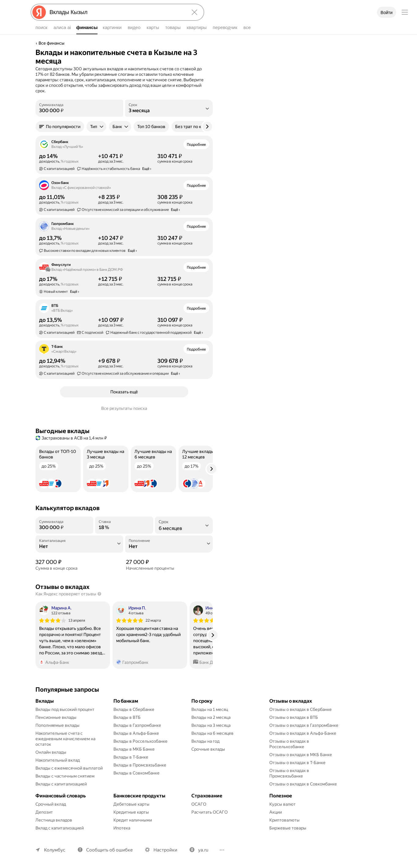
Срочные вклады (208, 749)
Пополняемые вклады (57, 725)
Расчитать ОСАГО (210, 812)
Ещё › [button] (147, 169)
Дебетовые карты (131, 804)
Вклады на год (205, 741)
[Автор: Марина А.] (55, 610)
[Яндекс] (39, 12)
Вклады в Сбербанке (134, 709)
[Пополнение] (169, 546)
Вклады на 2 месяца (211, 717)
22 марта (153, 620)
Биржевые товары (288, 828)
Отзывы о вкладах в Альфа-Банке (303, 733)
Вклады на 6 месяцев (212, 733)
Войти (387, 13)
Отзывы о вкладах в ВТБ (294, 717)
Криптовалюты (284, 820)
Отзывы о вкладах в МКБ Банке (301, 755)
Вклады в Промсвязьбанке (140, 765)
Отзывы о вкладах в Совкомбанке (303, 784)
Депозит (44, 812)
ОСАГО (199, 804)
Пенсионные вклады (56, 717)
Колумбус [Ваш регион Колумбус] (55, 850)
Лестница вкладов (54, 820)
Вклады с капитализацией (61, 784)
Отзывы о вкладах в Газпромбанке (304, 725)
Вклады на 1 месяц (210, 709)
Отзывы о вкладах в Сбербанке (301, 709)
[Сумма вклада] (79, 111)
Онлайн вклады (51, 752)
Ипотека (122, 828)
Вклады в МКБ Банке (134, 749)
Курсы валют (282, 804)
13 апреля (77, 620)
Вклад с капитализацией (60, 828)
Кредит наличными (133, 820)
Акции (276, 812)
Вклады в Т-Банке (131, 757)
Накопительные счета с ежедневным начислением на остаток (66, 739)
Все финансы (52, 43)
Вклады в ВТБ (127, 717)
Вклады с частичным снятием (65, 776)
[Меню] (405, 12)
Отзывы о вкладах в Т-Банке (297, 763)
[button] (60, 127)
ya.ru (203, 850)
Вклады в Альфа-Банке (136, 733)
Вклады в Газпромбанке (137, 725)
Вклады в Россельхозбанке (140, 741)
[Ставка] (124, 528)
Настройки (165, 850)
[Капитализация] (79, 546)
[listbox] (169, 108)
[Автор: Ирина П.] (131, 610)
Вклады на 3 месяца (211, 725)
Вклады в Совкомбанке (137, 773)
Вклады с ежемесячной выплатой (69, 768)
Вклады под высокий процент (65, 709)
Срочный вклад (51, 804)
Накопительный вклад (58, 760)
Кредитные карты (131, 812)
